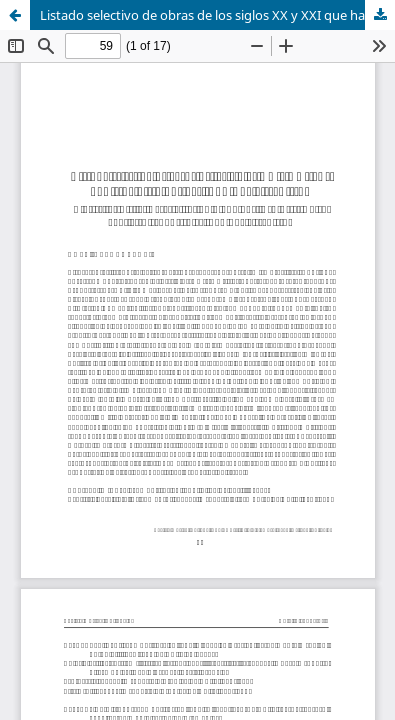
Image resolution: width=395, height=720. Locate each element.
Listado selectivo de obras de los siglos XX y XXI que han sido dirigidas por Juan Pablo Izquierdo (217, 15)
